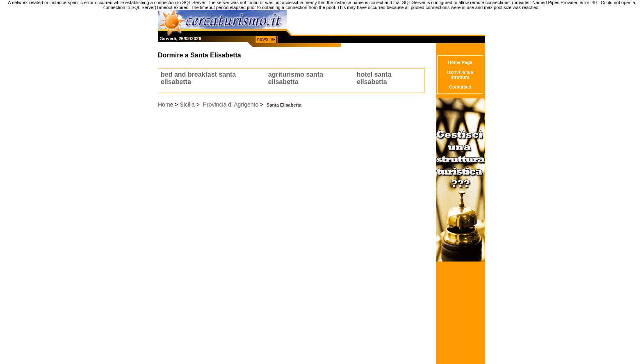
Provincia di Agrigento (231, 105)
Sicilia (187, 105)
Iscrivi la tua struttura (460, 75)
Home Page (460, 62)
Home (165, 105)
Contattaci (460, 87)
